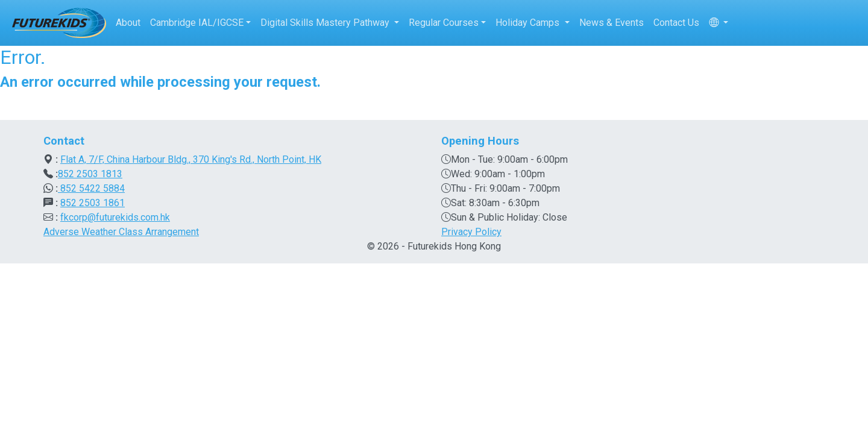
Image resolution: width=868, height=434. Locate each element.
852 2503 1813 (90, 174)
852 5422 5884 (91, 188)
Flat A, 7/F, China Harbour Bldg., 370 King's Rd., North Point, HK (191, 159)
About (128, 23)
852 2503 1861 (93, 203)
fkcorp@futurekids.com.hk (115, 217)
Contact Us (676, 23)
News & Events (612, 23)
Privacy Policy (471, 232)
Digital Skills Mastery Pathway (326, 23)
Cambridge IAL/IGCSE (197, 23)
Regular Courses (444, 23)
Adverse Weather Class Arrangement (121, 232)
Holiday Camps (529, 23)
